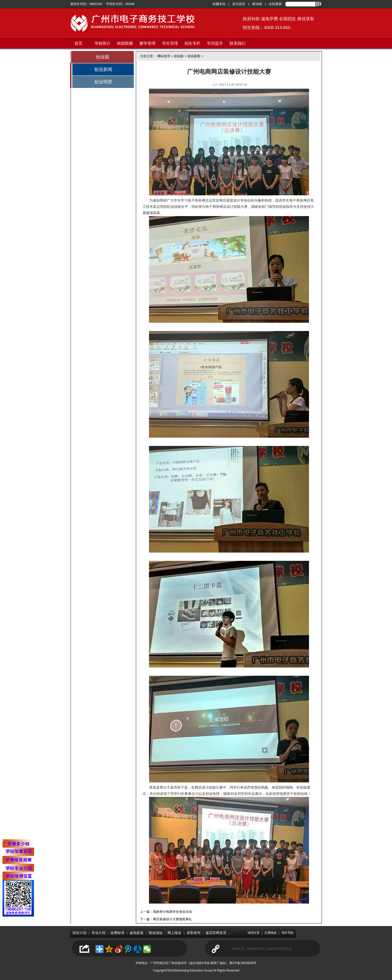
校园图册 (125, 43)
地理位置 (253, 933)
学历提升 (215, 43)
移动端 (257, 4)
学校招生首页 (256, 949)
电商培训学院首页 (279, 949)
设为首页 (239, 4)
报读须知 (155, 933)
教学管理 (147, 43)
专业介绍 (98, 933)
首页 (78, 43)
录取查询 (193, 933)
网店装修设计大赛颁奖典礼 (172, 919)
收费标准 (117, 933)
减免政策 (136, 933)
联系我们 (237, 43)
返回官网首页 (216, 933)
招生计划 (79, 933)
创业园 (102, 57)
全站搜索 (275, 4)
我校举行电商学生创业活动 (172, 912)
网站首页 (164, 56)
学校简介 (102, 43)
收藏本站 (219, 4)
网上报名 (174, 933)
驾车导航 (287, 933)
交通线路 (270, 933)
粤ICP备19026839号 (243, 963)
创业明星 (103, 82)
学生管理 (170, 43)
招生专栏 (192, 43)
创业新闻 (103, 69)
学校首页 (238, 949)
